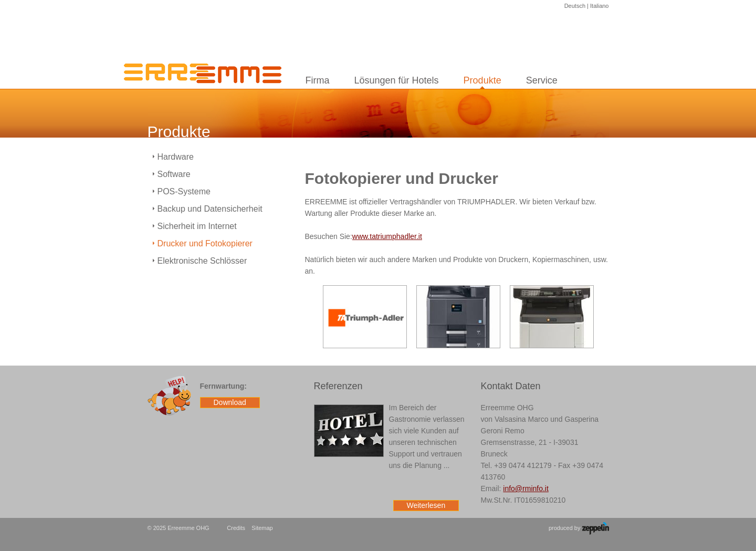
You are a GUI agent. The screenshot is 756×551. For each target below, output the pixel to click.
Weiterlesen (426, 505)
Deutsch (575, 6)
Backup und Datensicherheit (210, 209)
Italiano (599, 6)
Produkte (482, 80)
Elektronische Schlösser (202, 261)
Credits (236, 528)
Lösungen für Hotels (397, 80)
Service (542, 80)
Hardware (176, 157)
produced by (579, 528)
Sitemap (262, 528)
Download (230, 402)
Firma (318, 80)
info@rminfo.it (526, 488)
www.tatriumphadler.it (387, 236)
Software (174, 174)
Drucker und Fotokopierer (205, 243)
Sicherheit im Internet (197, 226)
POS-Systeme (184, 191)
